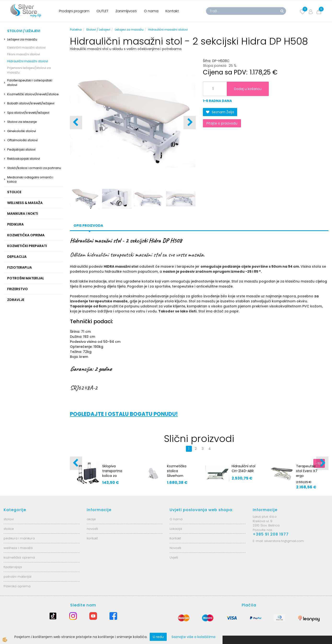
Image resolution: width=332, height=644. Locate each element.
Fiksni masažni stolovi (24, 54)
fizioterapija (13, 567)
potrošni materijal (17, 577)
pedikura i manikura (19, 538)
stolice (9, 529)
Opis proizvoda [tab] (88, 226)
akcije (91, 519)
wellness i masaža (18, 548)
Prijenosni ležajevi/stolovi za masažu (29, 70)
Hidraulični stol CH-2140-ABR (243, 469)
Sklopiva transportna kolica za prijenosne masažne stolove (112, 478)
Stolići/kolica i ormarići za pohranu (34, 168)
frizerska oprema (17, 586)
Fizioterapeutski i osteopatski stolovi (30, 83)
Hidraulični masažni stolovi (28, 61)
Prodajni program (74, 11)
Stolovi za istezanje (22, 122)
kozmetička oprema (19, 557)
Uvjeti (174, 557)
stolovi (9, 519)
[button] (190, 123)
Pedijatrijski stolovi (21, 150)
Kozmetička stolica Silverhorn (177, 471)
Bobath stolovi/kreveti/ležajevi (31, 103)
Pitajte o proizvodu (222, 123)
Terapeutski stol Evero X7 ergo (307, 471)
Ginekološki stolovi (22, 131)
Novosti (175, 548)
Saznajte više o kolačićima (193, 637)
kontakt (92, 538)
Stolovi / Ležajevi (98, 30)
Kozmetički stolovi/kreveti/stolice (33, 94)
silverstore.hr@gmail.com (284, 541)
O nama (151, 11)
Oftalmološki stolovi (22, 140)
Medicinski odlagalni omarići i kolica (30, 180)
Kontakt (172, 11)
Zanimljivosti (126, 11)
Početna (76, 30)
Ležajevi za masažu (22, 39)
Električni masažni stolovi (26, 48)
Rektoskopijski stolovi (24, 159)
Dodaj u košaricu (248, 89)
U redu (158, 637)
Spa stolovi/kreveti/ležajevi (28, 113)
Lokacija (176, 529)
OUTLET (102, 11)
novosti (92, 529)
